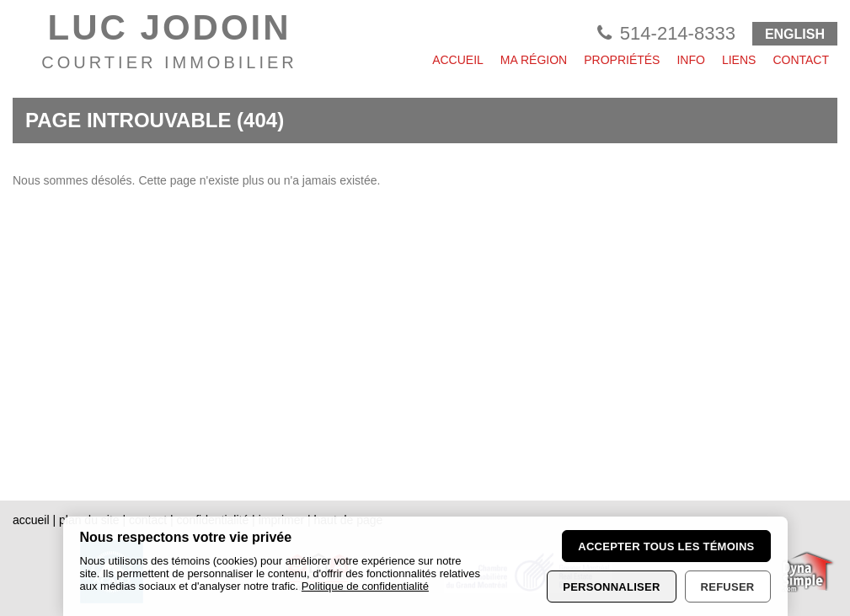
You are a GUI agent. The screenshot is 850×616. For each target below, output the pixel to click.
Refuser (728, 587)
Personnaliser (611, 587)
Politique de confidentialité (365, 586)
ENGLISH (795, 34)
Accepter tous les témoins (666, 546)
